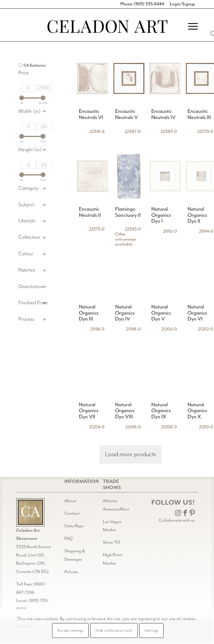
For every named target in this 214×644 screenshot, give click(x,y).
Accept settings (70, 631)
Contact (72, 513)
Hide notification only (114, 631)
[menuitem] (190, 26)
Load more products (131, 454)
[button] (33, 205)
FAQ (69, 539)
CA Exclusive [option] (35, 65)
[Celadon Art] (107, 27)
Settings (151, 631)
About (70, 501)
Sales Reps (74, 526)
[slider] (22, 98)
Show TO (111, 542)
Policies (71, 572)
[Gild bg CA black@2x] (30, 512)
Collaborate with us (177, 520)
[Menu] (190, 26)
